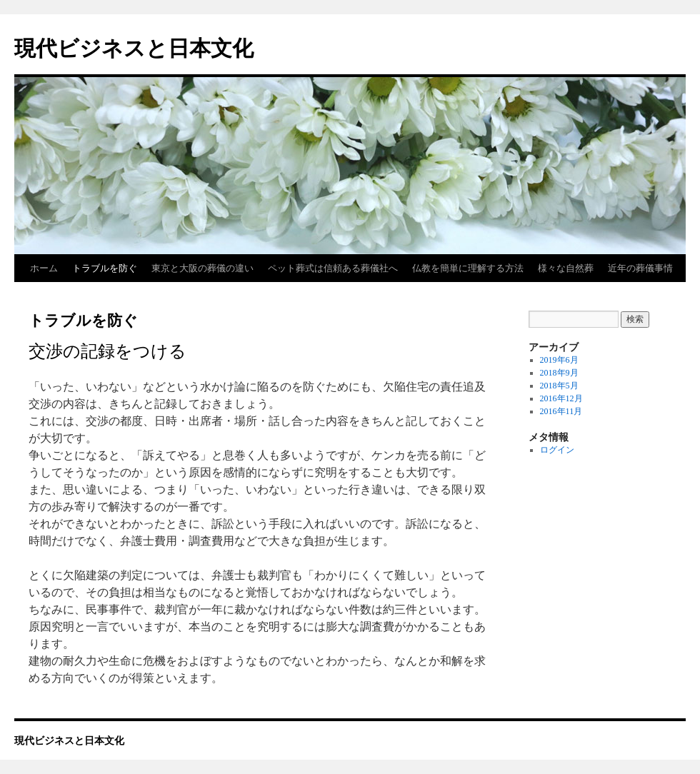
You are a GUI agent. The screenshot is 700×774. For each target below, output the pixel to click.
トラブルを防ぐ (105, 268)
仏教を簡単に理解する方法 (468, 268)
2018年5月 (559, 386)
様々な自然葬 (566, 268)
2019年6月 (559, 360)
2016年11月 (561, 411)
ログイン (557, 450)
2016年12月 (561, 398)
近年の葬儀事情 (640, 268)
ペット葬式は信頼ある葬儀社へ (333, 268)
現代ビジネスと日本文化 (134, 48)
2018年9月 (559, 373)
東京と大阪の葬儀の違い (202, 268)
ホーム (44, 268)
